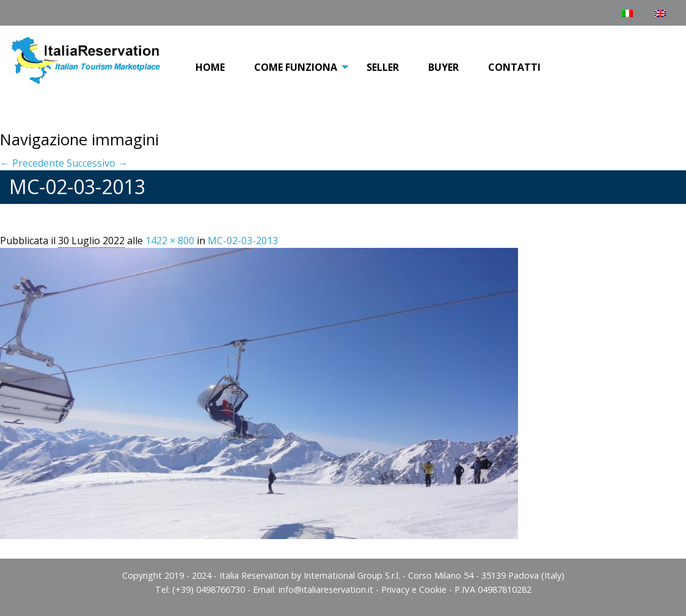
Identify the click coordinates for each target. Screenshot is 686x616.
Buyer (443, 67)
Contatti (514, 67)
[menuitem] (210, 68)
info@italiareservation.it (326, 589)
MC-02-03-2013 (243, 241)
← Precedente (32, 163)
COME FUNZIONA (296, 67)
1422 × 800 (170, 241)
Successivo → (97, 163)
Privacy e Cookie (414, 589)
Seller (383, 67)
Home (210, 67)
